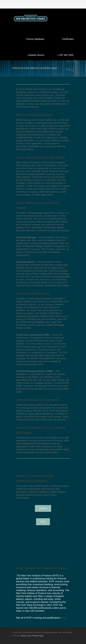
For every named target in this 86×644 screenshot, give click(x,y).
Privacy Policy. (38, 636)
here (63, 618)
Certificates (68, 39)
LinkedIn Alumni (36, 55)
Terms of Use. (26, 636)
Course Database (35, 39)
